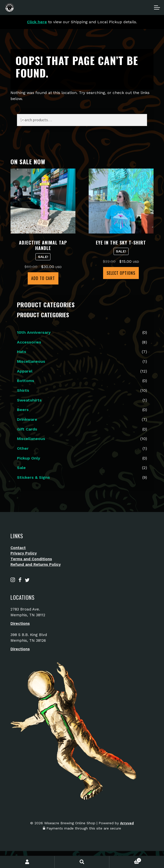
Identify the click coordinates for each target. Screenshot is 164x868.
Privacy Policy (24, 553)
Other (23, 448)
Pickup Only (29, 458)
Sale (21, 468)
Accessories (29, 342)
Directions (20, 623)
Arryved (127, 823)
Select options (121, 273)
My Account (27, 862)
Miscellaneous (31, 361)
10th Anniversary (34, 332)
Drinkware (27, 419)
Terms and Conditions (31, 559)
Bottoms (26, 381)
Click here (37, 22)
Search (82, 862)
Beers (23, 410)
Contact (18, 548)
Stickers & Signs (33, 477)
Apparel (25, 371)
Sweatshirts (29, 400)
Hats (22, 352)
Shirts (23, 390)
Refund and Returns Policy (36, 564)
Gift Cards (27, 429)
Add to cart (43, 278)
